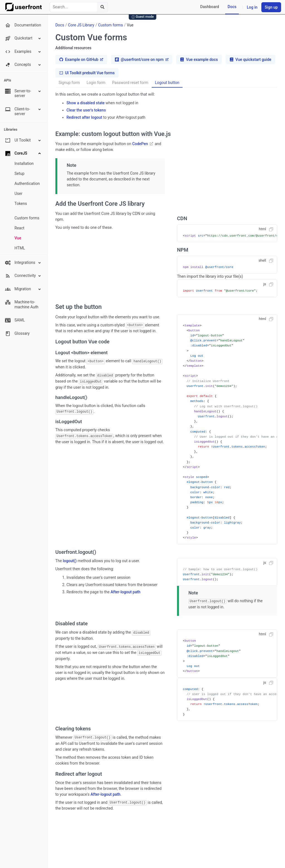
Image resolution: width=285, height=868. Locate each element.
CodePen (143, 144)
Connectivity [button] (23, 276)
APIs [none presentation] (8, 80)
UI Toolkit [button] (23, 140)
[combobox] (79, 7)
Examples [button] (23, 52)
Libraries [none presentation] (11, 130)
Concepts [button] (23, 65)
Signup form (69, 83)
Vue (18, 238)
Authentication (27, 183)
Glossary (17, 334)
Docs (232, 7)
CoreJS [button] (23, 153)
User (18, 194)
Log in (252, 7)
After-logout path (125, 592)
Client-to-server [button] (23, 111)
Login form (96, 83)
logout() (70, 561)
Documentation (23, 25)
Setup (19, 173)
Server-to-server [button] (23, 93)
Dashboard (210, 7)
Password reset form (130, 83)
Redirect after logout (84, 117)
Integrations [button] (23, 263)
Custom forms (27, 218)
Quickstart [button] (23, 38)
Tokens (21, 204)
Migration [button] (23, 289)
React (19, 228)
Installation (24, 163)
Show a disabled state (86, 103)
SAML (15, 320)
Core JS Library (81, 25)
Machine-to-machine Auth (22, 304)
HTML (20, 248)
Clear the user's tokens (86, 110)
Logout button (167, 83)
